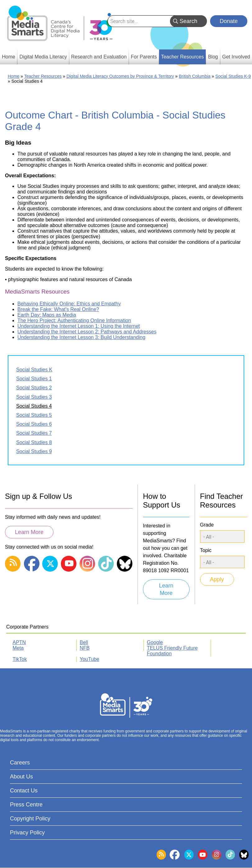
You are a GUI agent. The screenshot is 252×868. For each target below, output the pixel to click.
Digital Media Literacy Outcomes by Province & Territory (120, 76)
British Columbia (195, 76)
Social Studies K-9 (233, 76)
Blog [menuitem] (213, 57)
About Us (21, 777)
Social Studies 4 (34, 406)
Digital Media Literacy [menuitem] (43, 57)
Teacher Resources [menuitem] (182, 57)
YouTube (90, 659)
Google (155, 642)
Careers (20, 763)
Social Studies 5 (34, 415)
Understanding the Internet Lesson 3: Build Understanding (81, 337)
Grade (207, 525)
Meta (18, 648)
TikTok (20, 659)
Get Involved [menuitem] (236, 57)
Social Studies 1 (34, 379)
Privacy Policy (27, 833)
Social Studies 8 (34, 442)
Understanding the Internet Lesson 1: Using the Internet (79, 326)
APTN (19, 642)
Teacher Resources (43, 76)
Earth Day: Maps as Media (47, 315)
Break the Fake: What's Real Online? (58, 309)
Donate (229, 21)
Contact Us (24, 791)
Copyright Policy (30, 819)
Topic (206, 550)
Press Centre (26, 805)
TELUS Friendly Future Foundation (172, 651)
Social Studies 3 (34, 397)
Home (14, 76)
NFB (85, 648)
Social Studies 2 (34, 388)
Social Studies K (34, 370)
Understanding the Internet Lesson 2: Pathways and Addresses (87, 332)
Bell (84, 642)
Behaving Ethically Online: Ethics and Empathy (69, 304)
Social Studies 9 (34, 451)
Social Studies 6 (34, 424)
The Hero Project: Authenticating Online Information (74, 320)
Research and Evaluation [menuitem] (99, 57)
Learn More (29, 532)
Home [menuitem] (9, 57)
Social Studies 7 (34, 433)
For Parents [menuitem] (144, 57)
